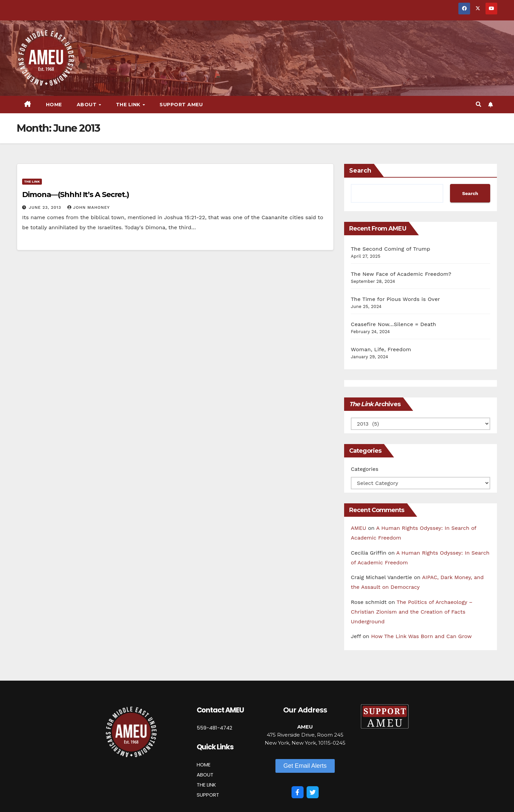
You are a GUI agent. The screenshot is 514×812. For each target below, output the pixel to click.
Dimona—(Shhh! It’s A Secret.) (76, 195)
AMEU (359, 528)
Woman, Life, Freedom (381, 349)
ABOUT (205, 775)
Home (54, 105)
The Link (129, 105)
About (87, 105)
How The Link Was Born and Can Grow (421, 636)
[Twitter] (313, 792)
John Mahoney (88, 207)
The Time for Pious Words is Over (395, 299)
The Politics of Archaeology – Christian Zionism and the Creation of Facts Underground (412, 612)
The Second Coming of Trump (391, 249)
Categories (365, 469)
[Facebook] (298, 792)
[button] (478, 104)
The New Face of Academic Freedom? (401, 274)
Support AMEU (181, 105)
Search (360, 171)
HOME (204, 765)
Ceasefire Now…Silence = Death (393, 324)
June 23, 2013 (46, 207)
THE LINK (206, 785)
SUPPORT (208, 795)
